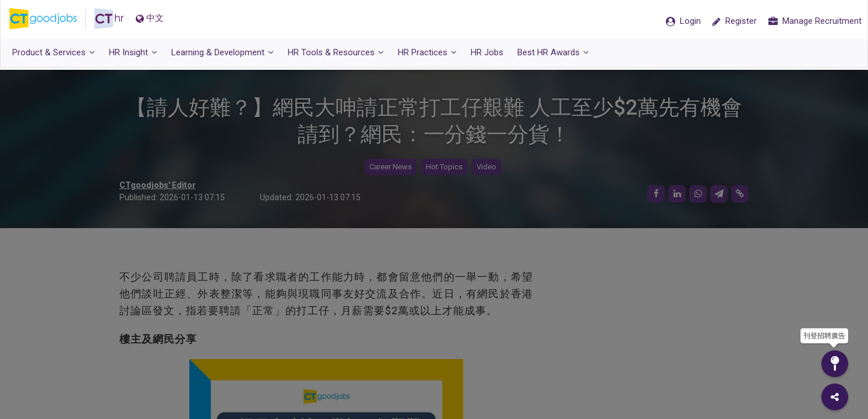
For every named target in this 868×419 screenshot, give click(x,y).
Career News (391, 167)
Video (486, 167)
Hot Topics (444, 167)
